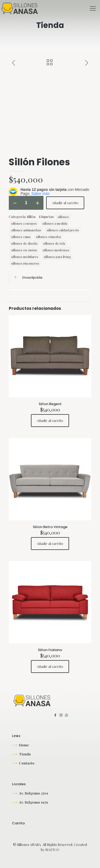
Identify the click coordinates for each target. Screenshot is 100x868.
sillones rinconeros (25, 263)
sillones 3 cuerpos (24, 223)
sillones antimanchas (26, 230)
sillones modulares (25, 257)
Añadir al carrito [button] (50, 420)
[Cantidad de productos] (26, 203)
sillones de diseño (24, 243)
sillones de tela (54, 243)
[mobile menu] (93, 8)
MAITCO (52, 850)
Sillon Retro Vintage (50, 527)
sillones (63, 217)
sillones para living (57, 257)
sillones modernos (56, 250)
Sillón (31, 217)
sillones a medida (55, 223)
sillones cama (21, 237)
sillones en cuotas (24, 250)
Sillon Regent (50, 404)
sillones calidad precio (63, 230)
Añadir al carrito (65, 203)
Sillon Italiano (50, 650)
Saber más (40, 194)
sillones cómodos (49, 237)
